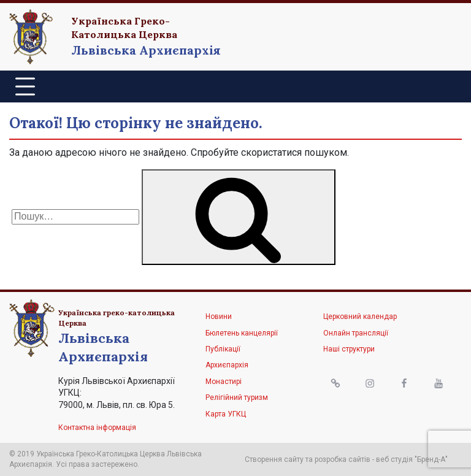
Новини (219, 317)
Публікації (223, 349)
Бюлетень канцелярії (242, 333)
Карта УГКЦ (226, 414)
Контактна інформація (97, 428)
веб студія (394, 459)
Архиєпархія (227, 365)
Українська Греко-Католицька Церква (124, 28)
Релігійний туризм (237, 397)
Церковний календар (360, 317)
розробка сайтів (343, 459)
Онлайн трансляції (356, 333)
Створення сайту (274, 459)
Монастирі (224, 382)
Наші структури (349, 349)
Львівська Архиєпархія (146, 50)
